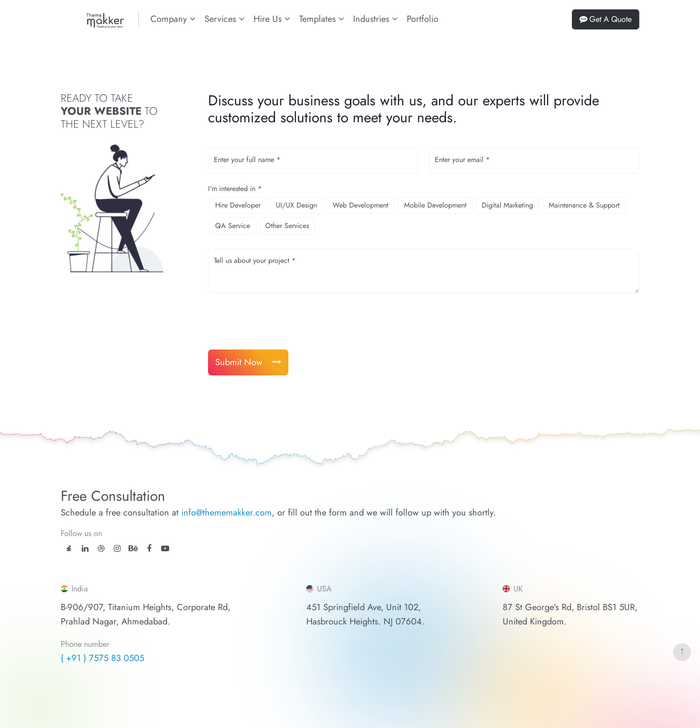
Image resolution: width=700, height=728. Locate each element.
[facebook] (149, 549)
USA (319, 589)
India (74, 589)
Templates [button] (322, 19)
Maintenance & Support (584, 205)
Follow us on (81, 533)
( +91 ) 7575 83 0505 (102, 658)
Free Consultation (113, 496)
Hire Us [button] (272, 19)
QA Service (233, 226)
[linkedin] (85, 549)
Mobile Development (435, 205)
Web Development (360, 205)
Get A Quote (606, 19)
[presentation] (276, 321)
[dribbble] (101, 549)
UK (513, 589)
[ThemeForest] (69, 548)
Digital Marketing (507, 205)
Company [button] (173, 19)
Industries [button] (375, 19)
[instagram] (117, 549)
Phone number (85, 645)
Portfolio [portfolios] (423, 19)
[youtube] (165, 549)
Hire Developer (238, 205)
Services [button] (225, 19)
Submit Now (248, 362)
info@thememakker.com (227, 513)
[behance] (133, 549)
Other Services (287, 226)
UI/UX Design (296, 205)
